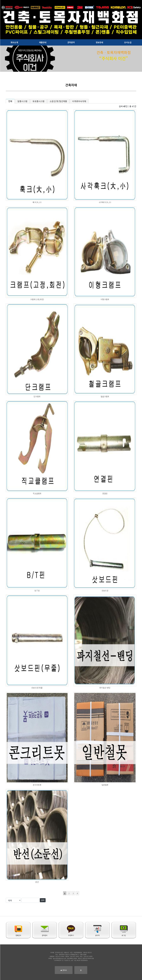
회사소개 (14, 42)
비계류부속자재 (79, 101)
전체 (10, 101)
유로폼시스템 (38, 101)
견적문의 (71, 42)
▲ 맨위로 (64, 970)
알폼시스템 (22, 101)
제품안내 (43, 42)
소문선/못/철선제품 (58, 101)
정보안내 (99, 42)
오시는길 (128, 42)
